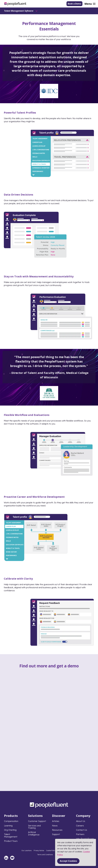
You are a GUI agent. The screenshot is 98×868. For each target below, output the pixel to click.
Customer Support (37, 821)
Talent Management (11, 835)
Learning (8, 826)
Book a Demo (74, 4)
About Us (81, 821)
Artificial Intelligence (34, 833)
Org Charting (10, 830)
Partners (80, 834)
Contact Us (82, 830)
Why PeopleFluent (85, 839)
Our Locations (27, 850)
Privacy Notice (39, 850)
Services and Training (34, 827)
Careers (80, 826)
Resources (57, 830)
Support (56, 834)
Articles (56, 821)
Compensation (11, 821)
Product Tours (11, 841)
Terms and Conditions (45, 855)
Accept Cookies (68, 861)
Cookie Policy (51, 850)
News (55, 826)
